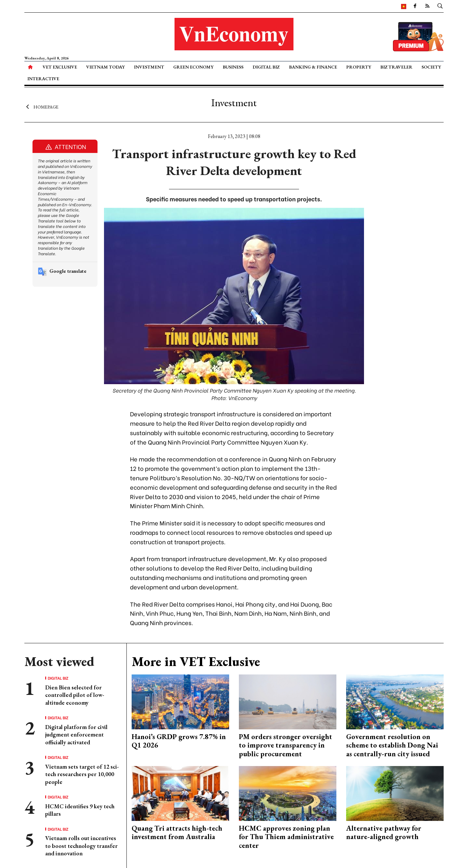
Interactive (43, 79)
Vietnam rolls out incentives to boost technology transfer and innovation (81, 846)
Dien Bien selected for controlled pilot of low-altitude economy (75, 695)
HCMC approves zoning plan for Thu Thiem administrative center (286, 837)
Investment (149, 67)
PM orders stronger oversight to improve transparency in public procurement (286, 745)
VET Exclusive (60, 67)
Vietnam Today (105, 67)
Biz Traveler (396, 67)
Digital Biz (266, 67)
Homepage (41, 107)
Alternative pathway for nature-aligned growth (384, 832)
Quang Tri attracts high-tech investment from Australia (177, 832)
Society (431, 67)
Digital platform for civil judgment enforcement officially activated (76, 735)
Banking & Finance (313, 67)
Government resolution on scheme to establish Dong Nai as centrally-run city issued (392, 745)
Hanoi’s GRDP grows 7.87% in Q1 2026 (179, 741)
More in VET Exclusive (196, 661)
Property (359, 67)
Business (233, 67)
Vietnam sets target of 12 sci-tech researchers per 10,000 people (82, 774)
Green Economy (193, 67)
